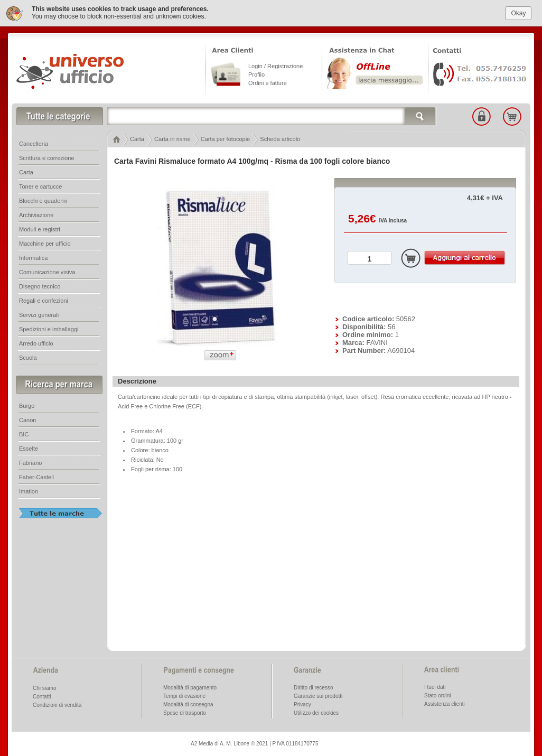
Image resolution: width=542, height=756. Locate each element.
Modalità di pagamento (190, 687)
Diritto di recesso (313, 687)
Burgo (27, 405)
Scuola (28, 357)
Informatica (33, 257)
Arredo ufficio (36, 342)
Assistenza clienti (445, 703)
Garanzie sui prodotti (318, 695)
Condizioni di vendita (57, 704)
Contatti (42, 696)
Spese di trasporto (185, 712)
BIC (24, 433)
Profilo (256, 73)
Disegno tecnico (40, 285)
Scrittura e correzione (47, 157)
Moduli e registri (40, 228)
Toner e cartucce (40, 185)
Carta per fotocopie (226, 138)
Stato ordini (438, 694)
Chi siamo (44, 687)
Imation (29, 490)
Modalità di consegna (188, 703)
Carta (137, 138)
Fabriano (30, 462)
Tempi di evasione (184, 695)
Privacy (302, 703)
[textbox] (272, 115)
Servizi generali (39, 314)
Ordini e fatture (268, 82)
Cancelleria (34, 143)
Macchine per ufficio (45, 242)
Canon (27, 419)
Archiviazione (36, 214)
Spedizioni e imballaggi (49, 328)
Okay (518, 12)
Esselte (29, 447)
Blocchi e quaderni (43, 200)
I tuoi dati (435, 686)
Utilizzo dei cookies (316, 712)
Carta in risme (172, 138)
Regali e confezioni (44, 300)
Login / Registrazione (275, 65)
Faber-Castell (36, 476)
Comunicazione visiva (47, 271)
